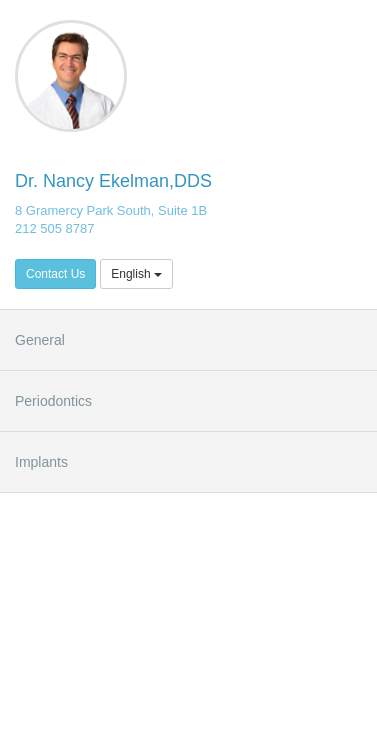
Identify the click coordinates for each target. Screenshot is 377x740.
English (136, 274)
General (40, 340)
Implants (41, 462)
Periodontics (53, 401)
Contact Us (55, 274)
